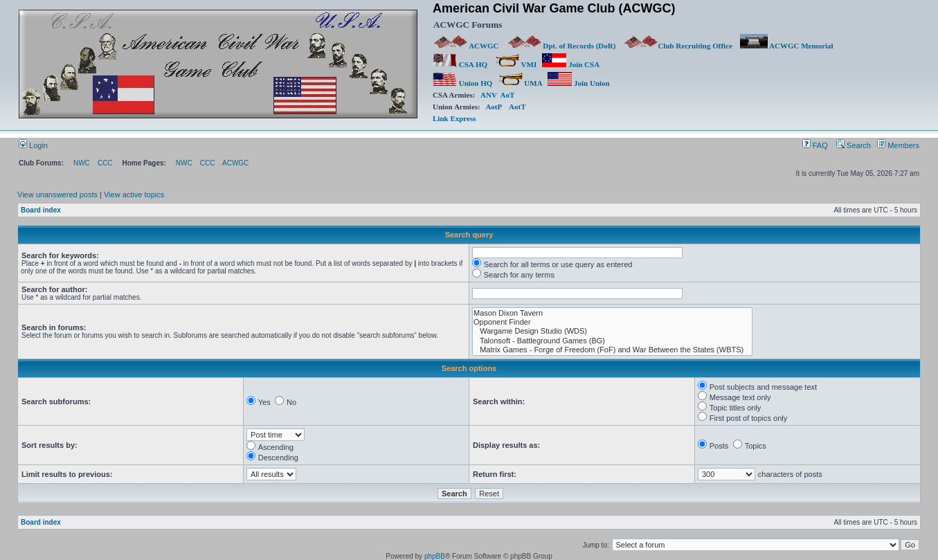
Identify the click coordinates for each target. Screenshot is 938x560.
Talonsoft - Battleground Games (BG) (612, 341)
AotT (517, 107)
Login (33, 145)
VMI (516, 64)
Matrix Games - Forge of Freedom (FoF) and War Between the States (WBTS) (612, 350)
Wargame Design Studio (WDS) (612, 331)
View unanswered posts (57, 195)
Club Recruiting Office (678, 46)
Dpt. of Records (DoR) (561, 46)
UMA (520, 83)
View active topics (134, 195)
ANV (489, 95)
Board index (41, 210)
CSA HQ (460, 64)
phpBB (435, 556)
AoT (508, 95)
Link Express (454, 118)
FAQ (815, 145)
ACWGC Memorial (787, 46)
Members (898, 145)
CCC (105, 163)
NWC (82, 163)
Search (854, 145)
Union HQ (462, 83)
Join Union (579, 83)
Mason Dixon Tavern (612, 313)
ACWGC (467, 46)
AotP (493, 107)
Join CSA (570, 64)
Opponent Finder (612, 322)
